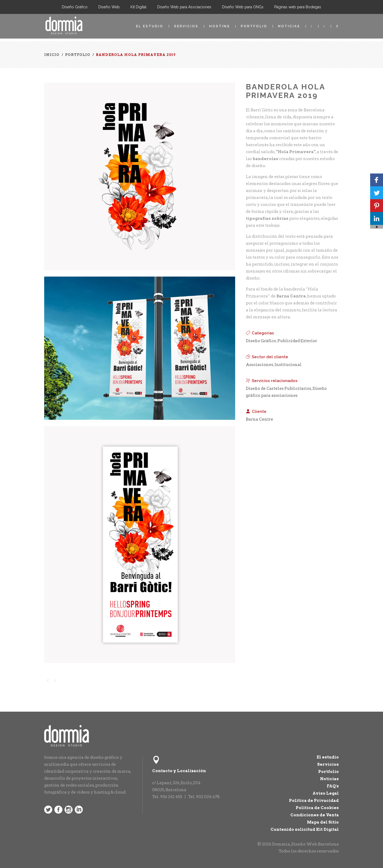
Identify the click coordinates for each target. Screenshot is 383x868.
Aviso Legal (326, 793)
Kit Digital (138, 7)
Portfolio (254, 26)
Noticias (289, 26)
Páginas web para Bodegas (298, 7)
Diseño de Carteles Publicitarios (279, 388)
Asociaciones (260, 365)
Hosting (220, 26)
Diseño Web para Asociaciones (184, 7)
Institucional (288, 365)
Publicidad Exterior (297, 341)
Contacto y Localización (179, 771)
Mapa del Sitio (323, 822)
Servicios (186, 26)
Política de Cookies (317, 808)
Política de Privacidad (314, 801)
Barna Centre (260, 419)
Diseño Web (109, 7)
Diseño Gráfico (75, 7)
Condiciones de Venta (315, 815)
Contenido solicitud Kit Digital (305, 829)
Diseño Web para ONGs (243, 7)
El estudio (150, 26)
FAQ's (333, 786)
